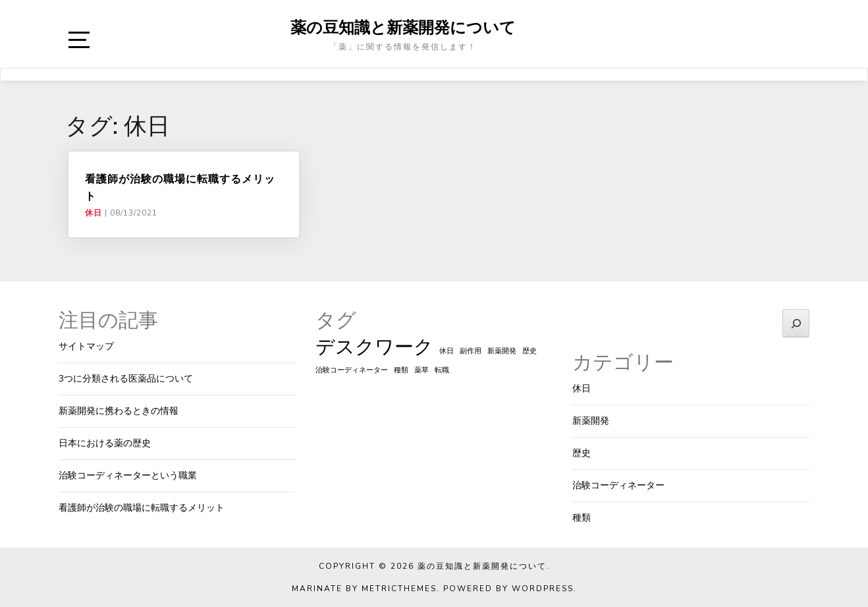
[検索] (796, 323)
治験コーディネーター (618, 485)
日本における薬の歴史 (105, 443)
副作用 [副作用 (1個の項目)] (471, 351)
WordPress (543, 589)
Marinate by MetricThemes (364, 589)
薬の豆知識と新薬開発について (403, 27)
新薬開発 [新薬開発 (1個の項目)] (502, 351)
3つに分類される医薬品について (126, 379)
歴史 (582, 453)
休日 (94, 213)
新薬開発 (591, 421)
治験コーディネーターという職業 (128, 476)
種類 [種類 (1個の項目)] (401, 370)
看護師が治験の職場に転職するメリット (142, 508)
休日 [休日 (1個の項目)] (447, 351)
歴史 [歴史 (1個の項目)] (529, 351)
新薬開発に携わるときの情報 (119, 411)
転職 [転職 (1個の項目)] (442, 370)
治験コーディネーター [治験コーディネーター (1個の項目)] (352, 370)
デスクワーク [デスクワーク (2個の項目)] (374, 347)
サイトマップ (86, 346)
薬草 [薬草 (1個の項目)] (421, 370)
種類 (582, 518)
